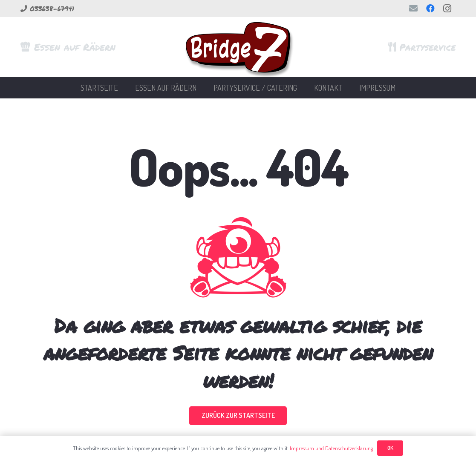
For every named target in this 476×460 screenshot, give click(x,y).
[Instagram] (447, 9)
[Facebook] (430, 9)
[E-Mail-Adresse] (413, 9)
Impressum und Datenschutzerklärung (331, 448)
